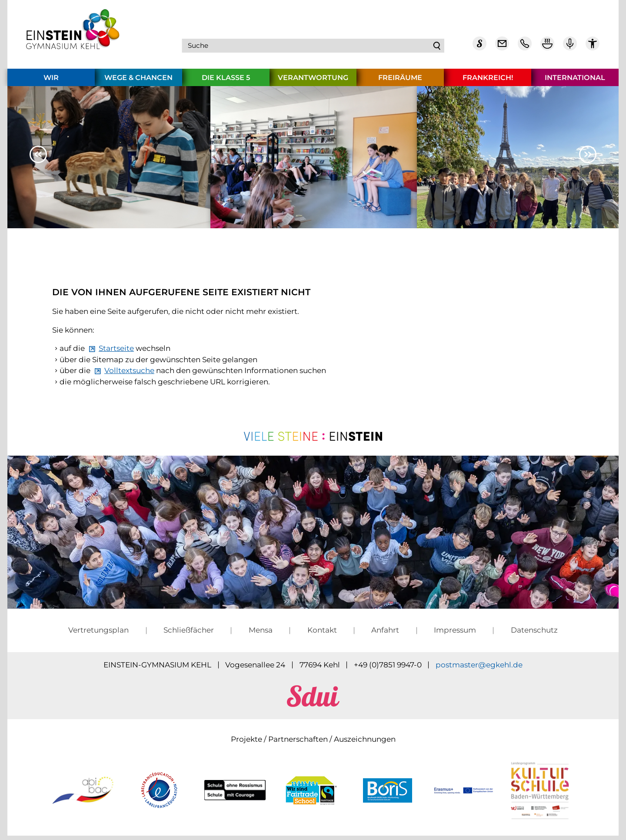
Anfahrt (385, 634)
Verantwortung (313, 82)
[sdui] (313, 709)
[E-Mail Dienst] (502, 48)
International (575, 82)
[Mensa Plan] (547, 48)
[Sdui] (479, 48)
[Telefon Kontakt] (525, 48)
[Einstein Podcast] (570, 48)
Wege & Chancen (138, 82)
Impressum (455, 634)
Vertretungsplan (98, 634)
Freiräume (400, 82)
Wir (51, 82)
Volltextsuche (129, 375)
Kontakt (322, 634)
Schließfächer (189, 634)
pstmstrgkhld (479, 669)
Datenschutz (534, 634)
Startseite (116, 353)
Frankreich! (488, 82)
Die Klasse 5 (226, 82)
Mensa (261, 634)
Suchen (437, 48)
